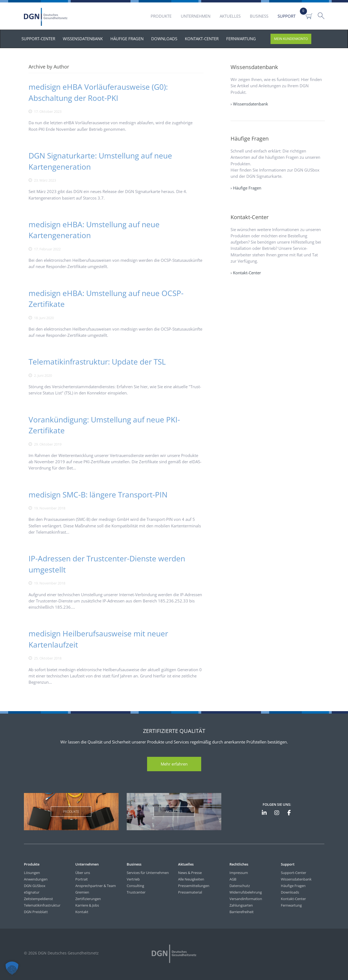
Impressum (239, 873)
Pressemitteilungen (194, 886)
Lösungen (32, 873)
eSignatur (32, 892)
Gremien (82, 892)
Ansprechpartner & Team (96, 886)
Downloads (290, 892)
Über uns (83, 873)
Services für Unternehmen (148, 873)
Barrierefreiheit (242, 912)
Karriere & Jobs (87, 905)
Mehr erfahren (174, 764)
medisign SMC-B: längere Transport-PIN (98, 494)
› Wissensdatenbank (249, 104)
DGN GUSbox (35, 886)
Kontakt (82, 912)
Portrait (82, 879)
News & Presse (190, 873)
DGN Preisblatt (36, 912)
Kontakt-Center (293, 899)
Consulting (135, 886)
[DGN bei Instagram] (276, 813)
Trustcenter (136, 892)
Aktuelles (230, 16)
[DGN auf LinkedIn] (264, 813)
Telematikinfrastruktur (42, 905)
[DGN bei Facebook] (289, 813)
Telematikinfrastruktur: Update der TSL (97, 362)
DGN (46, 17)
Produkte (161, 16)
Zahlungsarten (241, 905)
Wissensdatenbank (296, 879)
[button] (12, 968)
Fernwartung (291, 905)
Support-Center (293, 873)
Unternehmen (196, 16)
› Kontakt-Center (246, 273)
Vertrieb (133, 879)
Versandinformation (246, 899)
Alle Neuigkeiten (191, 879)
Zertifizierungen (88, 899)
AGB (233, 879)
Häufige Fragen (293, 886)
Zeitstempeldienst (38, 899)
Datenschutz (240, 886)
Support (287, 16)
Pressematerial (190, 892)
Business (259, 16)
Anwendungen (36, 879)
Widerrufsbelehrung (246, 892)
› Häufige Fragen (246, 188)
